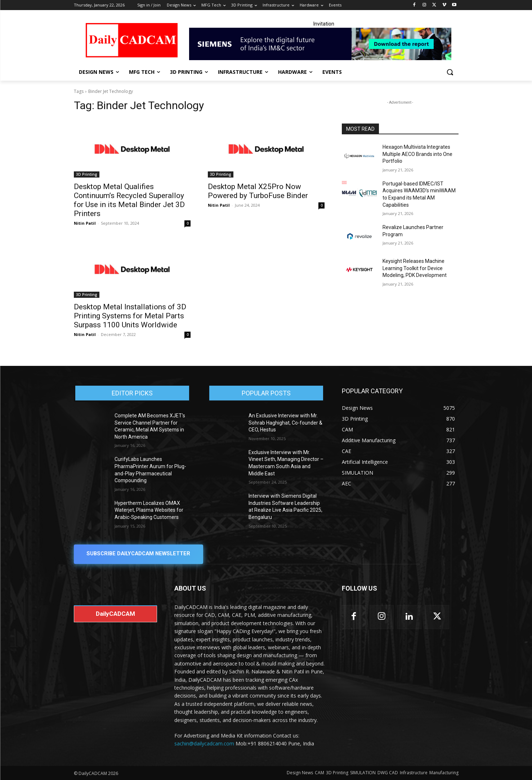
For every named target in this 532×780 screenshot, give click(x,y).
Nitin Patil (85, 223)
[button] (450, 72)
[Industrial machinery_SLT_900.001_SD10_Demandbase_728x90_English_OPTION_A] (324, 44)
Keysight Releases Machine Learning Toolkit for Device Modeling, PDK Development (415, 268)
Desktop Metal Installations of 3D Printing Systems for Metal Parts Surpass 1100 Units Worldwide (130, 316)
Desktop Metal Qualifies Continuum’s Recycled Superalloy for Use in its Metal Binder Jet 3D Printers (129, 200)
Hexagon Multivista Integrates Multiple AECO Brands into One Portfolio (417, 154)
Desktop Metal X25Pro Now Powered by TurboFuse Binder (258, 191)
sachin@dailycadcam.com (204, 744)
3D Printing (87, 174)
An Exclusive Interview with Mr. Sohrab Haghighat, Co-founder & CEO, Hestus (285, 423)
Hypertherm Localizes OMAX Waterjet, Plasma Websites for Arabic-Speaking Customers (149, 510)
